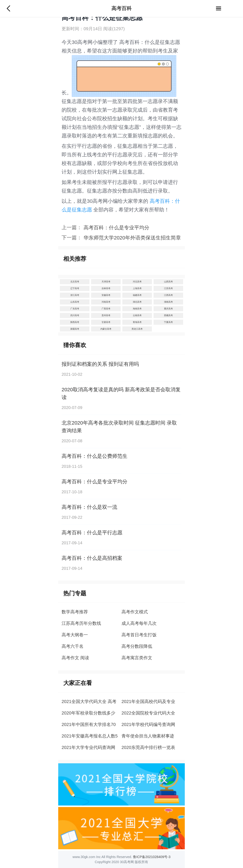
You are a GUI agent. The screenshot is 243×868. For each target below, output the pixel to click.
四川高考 (75, 315)
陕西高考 (75, 322)
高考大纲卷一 (75, 635)
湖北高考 (137, 302)
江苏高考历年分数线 (81, 623)
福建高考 (137, 295)
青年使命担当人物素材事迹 (148, 736)
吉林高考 (106, 288)
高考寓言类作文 (137, 658)
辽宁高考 (75, 288)
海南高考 (137, 309)
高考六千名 (73, 646)
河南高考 (106, 302)
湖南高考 (168, 302)
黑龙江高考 (137, 329)
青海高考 (137, 322)
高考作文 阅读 (75, 658)
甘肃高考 (106, 322)
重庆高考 (168, 309)
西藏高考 (168, 315)
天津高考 (106, 282)
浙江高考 (75, 295)
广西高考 (106, 309)
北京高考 (75, 282)
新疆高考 (75, 329)
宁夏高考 (168, 322)
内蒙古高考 (106, 329)
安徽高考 (106, 295)
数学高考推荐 (75, 612)
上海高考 (137, 288)
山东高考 (75, 302)
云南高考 (137, 315)
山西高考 (168, 282)
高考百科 (122, 8)
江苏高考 (168, 288)
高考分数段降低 (137, 646)
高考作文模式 (135, 612)
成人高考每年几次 (139, 623)
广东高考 (75, 309)
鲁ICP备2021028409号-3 (152, 857)
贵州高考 (106, 315)
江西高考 (168, 295)
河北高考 (137, 282)
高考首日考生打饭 (139, 635)
